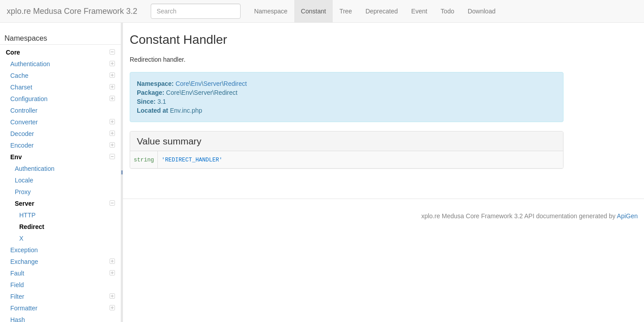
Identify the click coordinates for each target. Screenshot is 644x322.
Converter (63, 122)
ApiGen (627, 216)
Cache (63, 76)
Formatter (63, 308)
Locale (24, 180)
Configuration (63, 99)
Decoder (63, 134)
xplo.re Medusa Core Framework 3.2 (72, 11)
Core (60, 52)
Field (17, 285)
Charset (63, 87)
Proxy (23, 192)
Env (63, 157)
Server (65, 203)
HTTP (28, 215)
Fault (63, 273)
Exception (24, 250)
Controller (24, 110)
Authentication (63, 64)
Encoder (63, 145)
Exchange (63, 262)
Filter (63, 297)
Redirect (32, 227)
